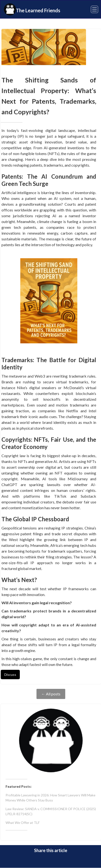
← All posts (51, 694)
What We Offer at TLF (23, 823)
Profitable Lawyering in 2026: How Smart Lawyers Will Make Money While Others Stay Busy (50, 798)
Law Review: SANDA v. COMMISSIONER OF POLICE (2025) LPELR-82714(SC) (51, 811)
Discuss (10, 675)
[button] (91, 9)
